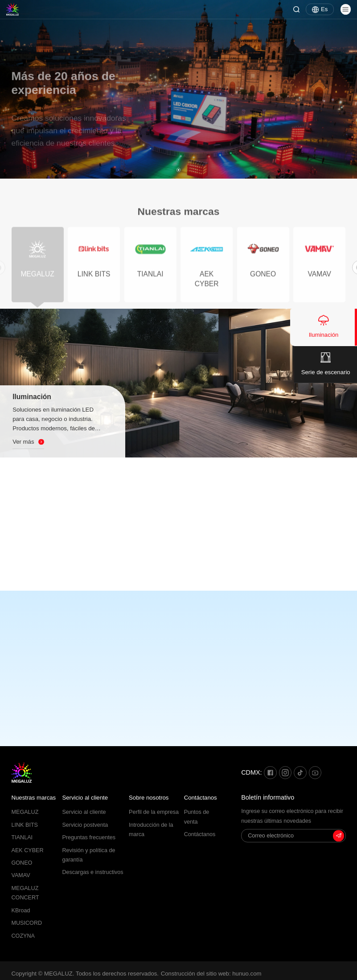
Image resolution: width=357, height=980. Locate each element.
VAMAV (21, 875)
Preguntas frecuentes (89, 837)
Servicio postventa (85, 825)
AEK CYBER (28, 850)
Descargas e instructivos (92, 872)
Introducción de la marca (151, 830)
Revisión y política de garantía (88, 855)
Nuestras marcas (34, 798)
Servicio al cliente (85, 798)
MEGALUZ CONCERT (25, 893)
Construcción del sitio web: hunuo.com (211, 974)
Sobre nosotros (149, 798)
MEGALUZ (25, 812)
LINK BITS (25, 825)
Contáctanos (201, 798)
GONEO (22, 863)
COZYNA (23, 936)
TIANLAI (22, 837)
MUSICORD (27, 923)
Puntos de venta (197, 817)
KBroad (21, 911)
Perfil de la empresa (154, 812)
